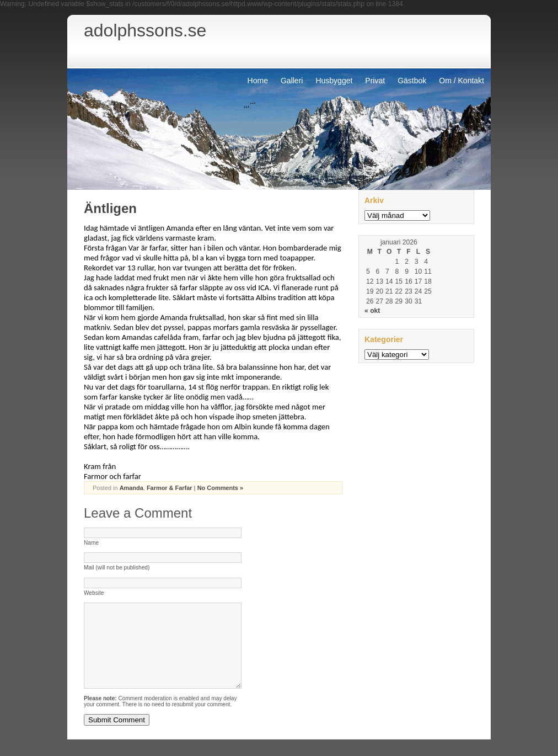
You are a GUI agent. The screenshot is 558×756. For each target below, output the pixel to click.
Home (258, 81)
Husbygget (334, 81)
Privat (375, 81)
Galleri (292, 81)
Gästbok (412, 81)
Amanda (132, 488)
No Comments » (220, 488)
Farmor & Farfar (170, 488)
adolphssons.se (145, 30)
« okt (372, 311)
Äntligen (110, 208)
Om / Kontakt (462, 81)
